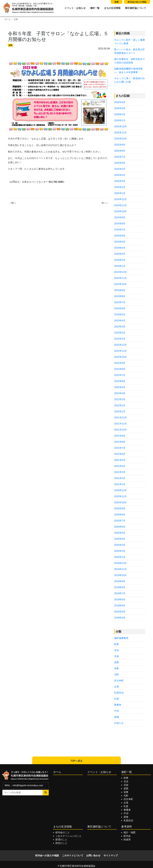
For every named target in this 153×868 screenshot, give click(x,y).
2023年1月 (120, 339)
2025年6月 (120, 163)
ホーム (8, 19)
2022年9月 (120, 363)
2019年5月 (120, 606)
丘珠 (16, 19)
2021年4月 (120, 466)
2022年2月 (120, 405)
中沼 (117, 711)
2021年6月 (120, 454)
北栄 (117, 656)
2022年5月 (120, 387)
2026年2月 (120, 114)
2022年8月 (120, 369)
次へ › (105, 203)
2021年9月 (120, 436)
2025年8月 (120, 151)
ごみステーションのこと (69, 836)
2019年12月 (120, 563)
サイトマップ (111, 856)
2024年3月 (120, 254)
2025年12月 (120, 127)
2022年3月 (120, 399)
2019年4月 (120, 612)
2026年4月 (120, 102)
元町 (117, 674)
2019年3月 (120, 618)
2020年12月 (120, 490)
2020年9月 (120, 509)
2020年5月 (120, 533)
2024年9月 (120, 217)
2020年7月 (120, 521)
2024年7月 (120, 230)
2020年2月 (120, 551)
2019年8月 (120, 587)
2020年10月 (120, 502)
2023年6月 (120, 308)
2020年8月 (120, 515)
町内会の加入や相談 (137, 2)
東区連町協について (136, 8)
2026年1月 (120, 120)
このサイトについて (73, 856)
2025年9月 (120, 145)
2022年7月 (120, 375)
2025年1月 (120, 193)
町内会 (127, 836)
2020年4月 (120, 539)
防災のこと (61, 843)
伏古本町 (119, 681)
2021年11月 (120, 424)
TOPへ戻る (77, 761)
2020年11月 (120, 496)
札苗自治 (119, 693)
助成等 (127, 840)
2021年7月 (120, 448)
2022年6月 (120, 381)
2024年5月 (120, 242)
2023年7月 (120, 302)
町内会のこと (63, 832)
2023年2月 (120, 333)
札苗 (117, 699)
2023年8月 (120, 296)
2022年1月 (120, 412)
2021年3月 (120, 472)
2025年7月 (120, 157)
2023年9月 (120, 290)
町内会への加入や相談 (47, 856)
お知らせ (119, 723)
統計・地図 (130, 832)
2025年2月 (120, 187)
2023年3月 (120, 327)
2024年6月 (120, 236)
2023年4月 (120, 321)
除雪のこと (61, 840)
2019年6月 (120, 599)
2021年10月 (120, 430)
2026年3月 (120, 108)
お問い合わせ (93, 856)
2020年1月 (120, 557)
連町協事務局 (121, 638)
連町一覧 (95, 8)
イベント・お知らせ (75, 8)
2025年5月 (120, 169)
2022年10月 (120, 357)
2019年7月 (120, 593)
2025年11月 (120, 133)
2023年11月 (120, 278)
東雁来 (118, 705)
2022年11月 (120, 351)
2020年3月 (120, 545)
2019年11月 (120, 569)
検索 (117, 2)
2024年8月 (120, 224)
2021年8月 (120, 442)
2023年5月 (120, 315)
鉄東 (117, 644)
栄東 (117, 668)
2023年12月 (120, 272)
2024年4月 (120, 248)
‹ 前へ (13, 203)
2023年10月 (120, 284)
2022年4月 (120, 393)
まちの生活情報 (112, 8)
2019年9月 (120, 581)
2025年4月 (120, 175)
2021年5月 (120, 460)
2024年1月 (120, 266)
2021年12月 (120, 418)
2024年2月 (120, 260)
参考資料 (127, 827)
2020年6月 (120, 527)
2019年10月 (120, 575)
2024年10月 (120, 211)
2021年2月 (120, 478)
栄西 (117, 662)
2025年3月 (120, 181)
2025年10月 (120, 139)
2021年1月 (120, 484)
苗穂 (117, 717)
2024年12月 (120, 199)
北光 (117, 650)
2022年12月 (120, 345)
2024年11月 (120, 205)
